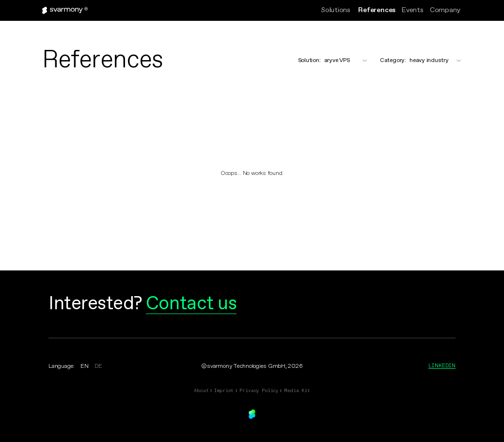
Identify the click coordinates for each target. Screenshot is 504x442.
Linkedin (442, 365)
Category (393, 61)
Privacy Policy (259, 390)
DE (99, 366)
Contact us (191, 304)
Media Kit (297, 390)
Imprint (224, 390)
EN (85, 366)
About (201, 390)
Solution (309, 61)
